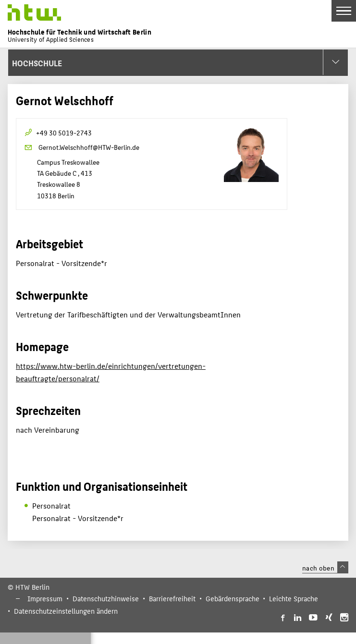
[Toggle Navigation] (344, 11)
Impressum (45, 598)
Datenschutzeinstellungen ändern (66, 611)
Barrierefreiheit (172, 598)
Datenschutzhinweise (106, 598)
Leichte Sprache (294, 598)
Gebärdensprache (233, 598)
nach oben (325, 568)
